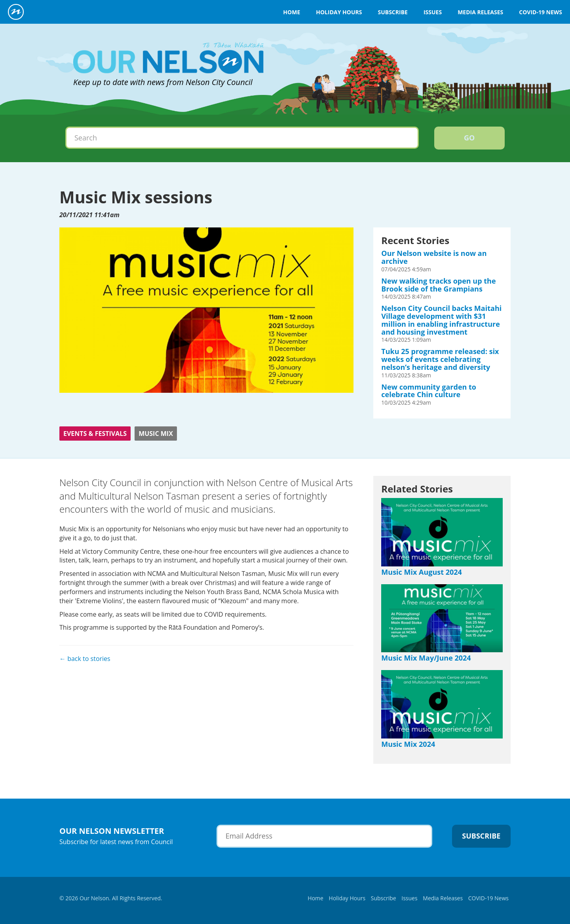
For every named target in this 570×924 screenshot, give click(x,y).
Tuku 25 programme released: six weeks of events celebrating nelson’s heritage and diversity (440, 359)
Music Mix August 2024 (422, 572)
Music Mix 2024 (408, 744)
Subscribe (392, 12)
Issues (433, 12)
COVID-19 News (541, 12)
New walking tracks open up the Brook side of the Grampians (438, 285)
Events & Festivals (95, 434)
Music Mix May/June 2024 (426, 658)
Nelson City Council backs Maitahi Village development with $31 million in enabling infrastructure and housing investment (441, 320)
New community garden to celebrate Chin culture (429, 391)
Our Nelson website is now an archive (434, 257)
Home (292, 12)
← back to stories (85, 659)
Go (469, 138)
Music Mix (156, 434)
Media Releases (480, 12)
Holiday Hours (339, 12)
